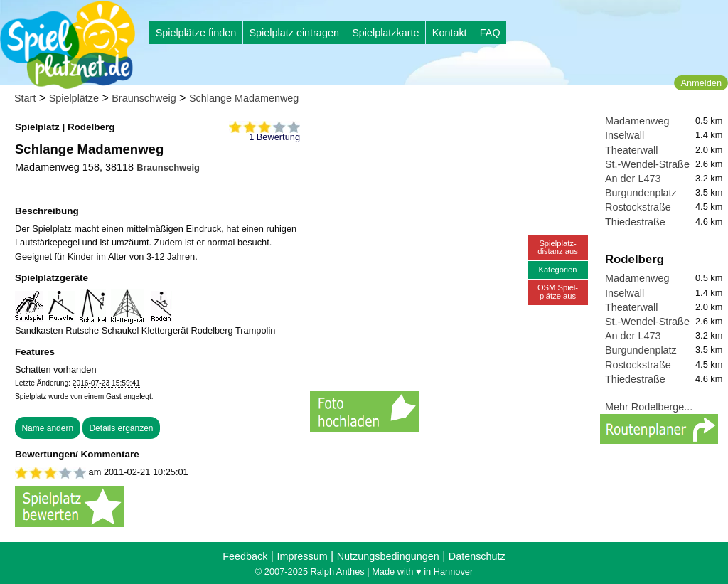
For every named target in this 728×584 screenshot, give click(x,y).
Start (25, 98)
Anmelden (701, 83)
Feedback (245, 556)
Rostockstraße (638, 207)
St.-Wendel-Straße (647, 164)
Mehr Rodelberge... (649, 407)
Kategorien (557, 270)
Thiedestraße (635, 222)
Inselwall (625, 135)
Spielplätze (74, 98)
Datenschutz (477, 556)
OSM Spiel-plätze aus (558, 291)
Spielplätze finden (196, 33)
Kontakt (450, 33)
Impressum (302, 556)
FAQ (490, 33)
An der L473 (633, 179)
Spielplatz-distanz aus (558, 247)
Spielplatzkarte (385, 33)
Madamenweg (637, 121)
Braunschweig (144, 98)
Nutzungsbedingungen (388, 556)
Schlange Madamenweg (244, 98)
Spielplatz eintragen (294, 33)
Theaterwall (631, 150)
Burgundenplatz (641, 193)
